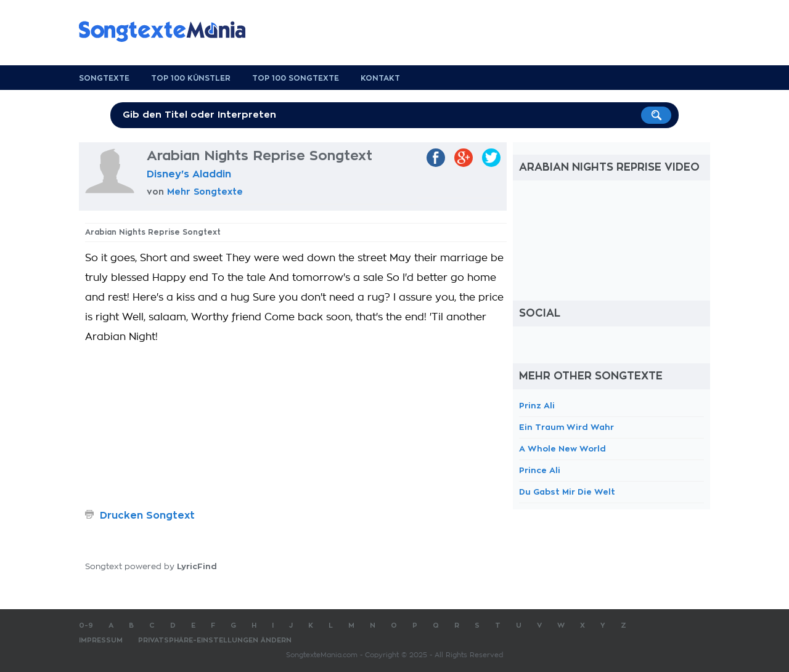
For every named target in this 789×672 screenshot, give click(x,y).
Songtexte (104, 78)
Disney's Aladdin (189, 174)
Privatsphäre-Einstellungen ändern (215, 640)
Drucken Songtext (147, 516)
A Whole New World (562, 449)
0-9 (86, 625)
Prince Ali (540, 470)
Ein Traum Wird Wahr (566, 427)
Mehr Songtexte (205, 192)
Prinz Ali (537, 406)
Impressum (101, 640)
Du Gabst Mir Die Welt (567, 492)
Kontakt (380, 78)
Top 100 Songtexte (296, 78)
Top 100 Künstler (191, 78)
